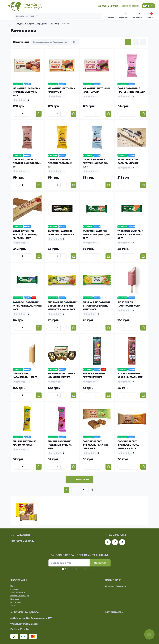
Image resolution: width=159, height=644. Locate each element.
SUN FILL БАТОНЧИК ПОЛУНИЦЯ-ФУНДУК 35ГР (60, 445)
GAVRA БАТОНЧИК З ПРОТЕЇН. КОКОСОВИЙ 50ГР (96, 163)
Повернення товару (20, 596)
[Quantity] (22, 114)
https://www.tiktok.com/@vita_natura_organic (122, 542)
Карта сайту (16, 599)
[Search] (99, 16)
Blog (12, 586)
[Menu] (4, 6)
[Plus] (29, 114)
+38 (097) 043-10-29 (22, 541)
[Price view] (143, 42)
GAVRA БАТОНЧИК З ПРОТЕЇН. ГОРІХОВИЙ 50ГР (60, 163)
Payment (78, 569)
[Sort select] (50, 42)
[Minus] (16, 114)
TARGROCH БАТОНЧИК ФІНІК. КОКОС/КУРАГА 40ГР (130, 234)
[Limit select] (75, 42)
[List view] (136, 42)
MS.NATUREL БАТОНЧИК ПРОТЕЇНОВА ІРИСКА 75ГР (26, 92)
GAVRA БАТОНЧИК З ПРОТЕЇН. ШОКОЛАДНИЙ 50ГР (27, 163)
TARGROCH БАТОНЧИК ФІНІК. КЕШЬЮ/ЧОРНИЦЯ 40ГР (27, 306)
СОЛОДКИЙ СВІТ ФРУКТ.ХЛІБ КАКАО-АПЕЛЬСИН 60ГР (129, 445)
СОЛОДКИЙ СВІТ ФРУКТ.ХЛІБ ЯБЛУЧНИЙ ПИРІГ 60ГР (96, 445)
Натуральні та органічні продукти (31, 24)
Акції (13, 605)
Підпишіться (100, 563)
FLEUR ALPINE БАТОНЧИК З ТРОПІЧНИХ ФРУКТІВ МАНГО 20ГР (97, 306)
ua (146, 6)
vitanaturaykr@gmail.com (24, 624)
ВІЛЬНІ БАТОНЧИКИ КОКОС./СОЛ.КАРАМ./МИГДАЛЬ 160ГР (25, 234)
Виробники (16, 602)
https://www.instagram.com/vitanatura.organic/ (115, 542)
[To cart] (39, 114)
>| (92, 490)
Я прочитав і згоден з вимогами (81, 569)
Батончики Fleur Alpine (115, 586)
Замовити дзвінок (131, 6)
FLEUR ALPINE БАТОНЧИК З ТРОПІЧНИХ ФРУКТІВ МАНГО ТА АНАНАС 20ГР (62, 306)
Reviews (14, 589)
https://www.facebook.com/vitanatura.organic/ (108, 542)
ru (152, 6)
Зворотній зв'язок (18, 592)
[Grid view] (128, 42)
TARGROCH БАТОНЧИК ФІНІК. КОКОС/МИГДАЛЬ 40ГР (96, 234)
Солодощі (54, 24)
